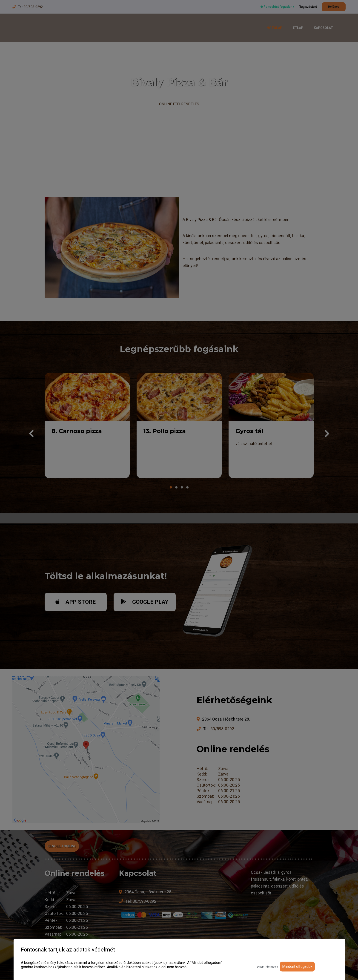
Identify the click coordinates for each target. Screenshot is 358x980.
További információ (267, 967)
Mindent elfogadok (297, 967)
